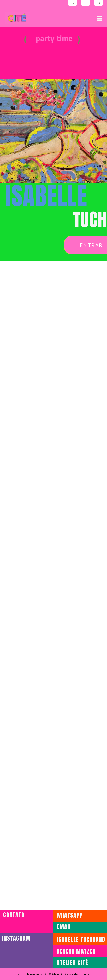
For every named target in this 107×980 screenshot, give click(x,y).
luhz (86, 974)
